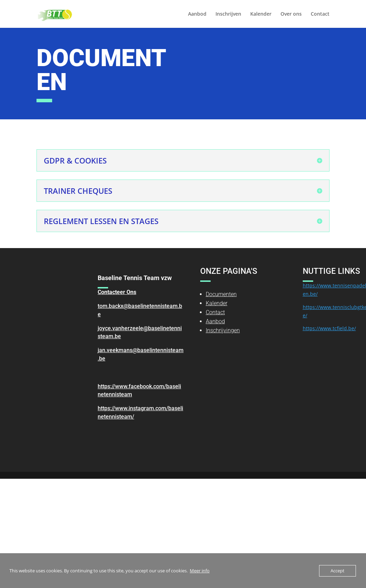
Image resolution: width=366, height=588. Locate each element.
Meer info (200, 571)
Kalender (261, 14)
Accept (337, 571)
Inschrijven (228, 14)
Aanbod (197, 14)
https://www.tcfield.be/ (329, 328)
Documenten (221, 294)
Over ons (291, 14)
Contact (320, 14)
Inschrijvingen (223, 330)
